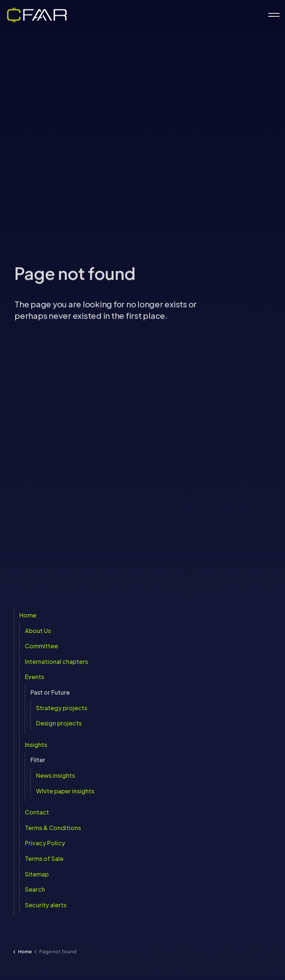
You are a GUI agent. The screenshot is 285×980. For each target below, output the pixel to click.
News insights (55, 775)
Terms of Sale (44, 858)
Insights (36, 744)
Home (28, 615)
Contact (37, 812)
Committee (41, 646)
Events (35, 677)
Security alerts (46, 904)
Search (35, 889)
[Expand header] (274, 15)
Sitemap (37, 874)
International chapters (56, 661)
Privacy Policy (45, 843)
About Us (38, 630)
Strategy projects (62, 707)
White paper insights (65, 791)
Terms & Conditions (53, 827)
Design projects (59, 723)
